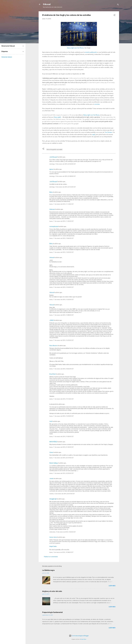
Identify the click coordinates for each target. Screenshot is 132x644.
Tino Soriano (108, 132)
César (51, 452)
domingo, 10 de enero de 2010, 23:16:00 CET (63, 187)
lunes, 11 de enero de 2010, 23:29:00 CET (62, 473)
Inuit (51, 421)
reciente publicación (91, 52)
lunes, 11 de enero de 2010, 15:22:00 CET (62, 252)
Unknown (52, 209)
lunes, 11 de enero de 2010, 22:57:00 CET (62, 458)
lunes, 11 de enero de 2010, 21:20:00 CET (62, 447)
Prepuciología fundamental (52, 612)
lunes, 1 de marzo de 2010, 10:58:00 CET (61, 552)
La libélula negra (48, 570)
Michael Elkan (83, 639)
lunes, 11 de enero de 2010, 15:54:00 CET (62, 287)
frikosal (47, 4)
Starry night (57, 117)
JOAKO (52, 320)
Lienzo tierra (53, 537)
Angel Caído (53, 546)
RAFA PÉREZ (53, 442)
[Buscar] (118, 5)
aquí (94, 135)
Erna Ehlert (53, 374)
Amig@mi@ (53, 499)
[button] (114, 15)
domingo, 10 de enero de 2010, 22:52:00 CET (63, 164)
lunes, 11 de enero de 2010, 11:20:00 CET (62, 221)
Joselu (51, 479)
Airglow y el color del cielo (52, 591)
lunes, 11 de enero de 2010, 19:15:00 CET (62, 399)
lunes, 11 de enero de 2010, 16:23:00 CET (62, 340)
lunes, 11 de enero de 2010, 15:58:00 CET (62, 315)
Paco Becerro (54, 346)
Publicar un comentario (51, 557)
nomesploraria (54, 226)
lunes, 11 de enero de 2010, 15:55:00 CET (62, 300)
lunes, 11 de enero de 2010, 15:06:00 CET (62, 238)
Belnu (51, 192)
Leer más (112, 586)
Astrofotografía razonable (54, 149)
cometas (97, 104)
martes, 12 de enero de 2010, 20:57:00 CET (62, 494)
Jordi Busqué (53, 157)
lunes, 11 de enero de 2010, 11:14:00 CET (62, 204)
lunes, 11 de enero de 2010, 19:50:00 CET (62, 436)
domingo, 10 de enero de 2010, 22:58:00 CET (63, 176)
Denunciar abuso (7, 57)
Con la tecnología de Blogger (79, 636)
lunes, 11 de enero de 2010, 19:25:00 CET (62, 416)
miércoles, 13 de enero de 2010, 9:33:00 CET (63, 532)
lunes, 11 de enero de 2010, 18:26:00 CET (62, 369)
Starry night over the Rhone (75, 48)
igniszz (52, 169)
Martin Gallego (54, 463)
